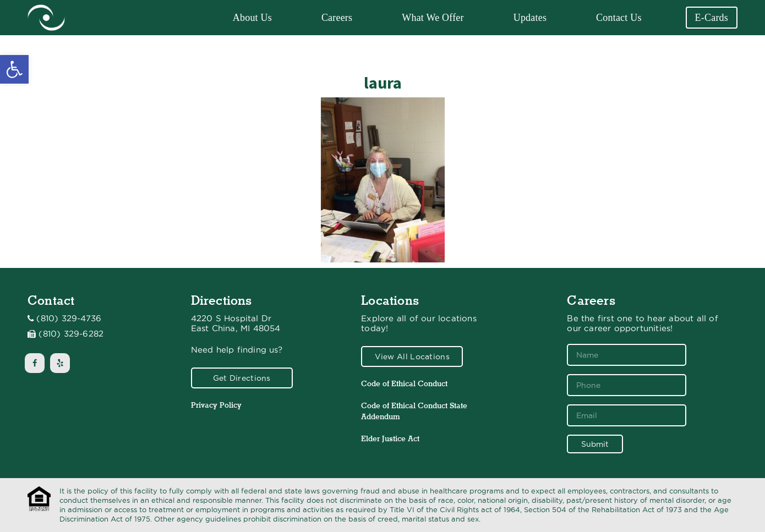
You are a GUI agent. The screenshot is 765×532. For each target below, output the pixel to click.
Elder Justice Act (390, 438)
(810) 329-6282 (71, 334)
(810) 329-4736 (69, 319)
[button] (14, 69)
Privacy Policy (216, 405)
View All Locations (412, 357)
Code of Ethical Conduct (404, 383)
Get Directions (242, 378)
